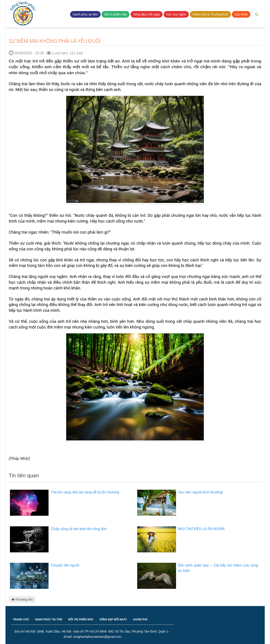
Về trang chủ (22, 599)
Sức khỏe (241, 14)
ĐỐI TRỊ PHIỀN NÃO (81, 619)
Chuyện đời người (65, 565)
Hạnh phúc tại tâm (85, 14)
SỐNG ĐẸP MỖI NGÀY (113, 619)
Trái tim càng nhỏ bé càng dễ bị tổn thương (85, 492)
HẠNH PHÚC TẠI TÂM (49, 619)
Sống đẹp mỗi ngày (147, 14)
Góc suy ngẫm (176, 14)
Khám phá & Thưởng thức (210, 14)
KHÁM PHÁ (140, 619)
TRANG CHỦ (21, 619)
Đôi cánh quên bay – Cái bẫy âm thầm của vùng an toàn (218, 568)
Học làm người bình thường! (201, 492)
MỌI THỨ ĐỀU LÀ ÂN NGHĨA (202, 529)
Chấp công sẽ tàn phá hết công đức (79, 529)
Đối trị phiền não (115, 14)
